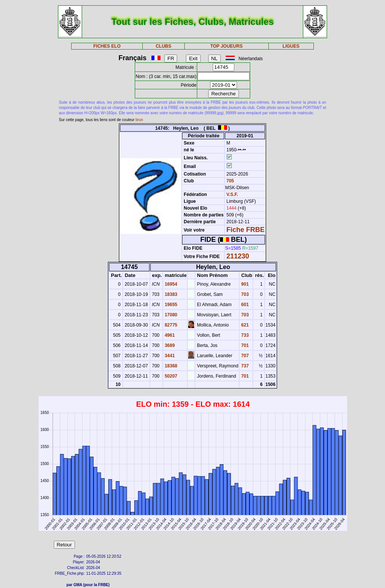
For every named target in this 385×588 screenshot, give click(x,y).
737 (244, 366)
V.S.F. (232, 194)
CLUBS (163, 46)
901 (244, 284)
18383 (171, 294)
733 (244, 335)
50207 (171, 376)
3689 (169, 345)
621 (244, 325)
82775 (171, 325)
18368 (171, 366)
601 (244, 305)
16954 (171, 284)
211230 (238, 256)
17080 (171, 315)
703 (244, 294)
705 (230, 181)
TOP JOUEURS (226, 46)
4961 (169, 335)
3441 (169, 356)
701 (244, 345)
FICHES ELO (107, 46)
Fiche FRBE (245, 230)
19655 (171, 305)
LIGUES (291, 46)
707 (244, 356)
